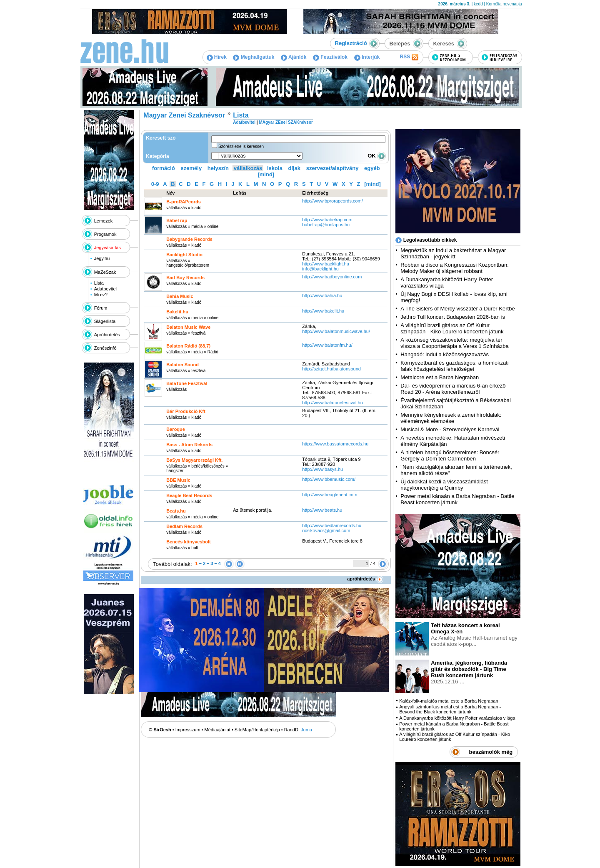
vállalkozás (248, 168)
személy (191, 168)
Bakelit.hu (177, 312)
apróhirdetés (365, 579)
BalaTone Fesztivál (187, 383)
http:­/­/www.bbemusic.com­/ (329, 479)
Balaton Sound (182, 365)
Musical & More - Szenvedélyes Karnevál (450, 429)
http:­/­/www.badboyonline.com (332, 277)
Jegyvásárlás (107, 248)
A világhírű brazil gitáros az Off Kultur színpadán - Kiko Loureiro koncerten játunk (452, 328)
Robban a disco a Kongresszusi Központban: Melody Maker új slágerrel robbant (454, 268)
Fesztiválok (330, 57)
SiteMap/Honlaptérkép (257, 730)
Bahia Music (180, 296)
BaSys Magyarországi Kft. (194, 460)
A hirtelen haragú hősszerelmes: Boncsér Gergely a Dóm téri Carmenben (450, 455)
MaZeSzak (105, 272)
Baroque (176, 429)
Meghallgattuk (254, 57)
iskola (275, 168)
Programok (105, 234)
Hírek (217, 57)
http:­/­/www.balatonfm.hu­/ (327, 345)
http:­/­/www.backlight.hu (326, 264)
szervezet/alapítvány (332, 168)
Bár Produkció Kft (186, 411)
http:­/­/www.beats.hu (322, 510)
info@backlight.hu (320, 269)
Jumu (306, 730)
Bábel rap (177, 220)
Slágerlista (105, 321)
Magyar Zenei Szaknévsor (184, 115)
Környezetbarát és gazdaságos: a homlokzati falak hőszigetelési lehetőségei (454, 366)
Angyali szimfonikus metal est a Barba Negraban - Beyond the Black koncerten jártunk (450, 709)
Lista (99, 283)
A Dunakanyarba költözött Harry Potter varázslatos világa (457, 718)
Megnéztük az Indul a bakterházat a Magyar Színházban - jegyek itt (453, 253)
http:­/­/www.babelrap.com (327, 220)
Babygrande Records (189, 239)
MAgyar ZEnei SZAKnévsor (286, 122)
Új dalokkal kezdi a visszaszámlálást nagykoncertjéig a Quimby (444, 485)
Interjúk (367, 57)
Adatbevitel (105, 289)
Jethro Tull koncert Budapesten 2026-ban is (453, 317)
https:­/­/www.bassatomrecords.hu (335, 444)
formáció (164, 168)
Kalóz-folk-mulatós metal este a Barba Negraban (449, 701)
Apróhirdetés (107, 335)
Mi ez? (101, 295)
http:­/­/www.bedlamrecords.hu (332, 525)
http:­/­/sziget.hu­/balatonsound (331, 369)
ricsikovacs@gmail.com (326, 530)
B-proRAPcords (184, 202)
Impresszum (188, 730)
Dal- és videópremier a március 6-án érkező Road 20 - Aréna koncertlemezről (453, 389)
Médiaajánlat (217, 730)
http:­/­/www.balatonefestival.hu (332, 403)
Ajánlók (294, 57)
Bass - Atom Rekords (189, 445)
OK (377, 156)
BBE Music (178, 480)
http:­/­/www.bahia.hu (322, 295)
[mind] (266, 174)
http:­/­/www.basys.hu (323, 469)
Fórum (101, 308)
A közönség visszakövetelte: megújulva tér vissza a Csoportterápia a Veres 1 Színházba (454, 343)
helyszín (218, 168)
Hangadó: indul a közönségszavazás (445, 354)
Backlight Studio (184, 255)
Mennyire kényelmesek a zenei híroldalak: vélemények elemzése (451, 418)
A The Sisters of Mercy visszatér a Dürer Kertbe (457, 309)
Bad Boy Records (185, 278)
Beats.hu (176, 511)
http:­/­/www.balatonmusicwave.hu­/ (336, 331)
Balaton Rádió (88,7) (188, 346)
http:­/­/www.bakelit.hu (323, 311)
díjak (294, 168)
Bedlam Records (184, 526)
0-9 (155, 184)
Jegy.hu (102, 258)
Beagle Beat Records (189, 495)
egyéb (372, 168)
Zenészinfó (105, 348)
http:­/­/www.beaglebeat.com (330, 495)
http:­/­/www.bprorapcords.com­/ (332, 201)
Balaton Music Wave (188, 327)
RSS (409, 57)
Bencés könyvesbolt (188, 542)
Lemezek (104, 221)
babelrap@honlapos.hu (326, 225)
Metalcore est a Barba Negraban (440, 377)
